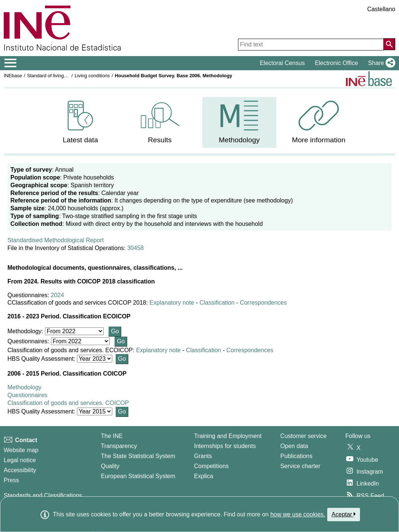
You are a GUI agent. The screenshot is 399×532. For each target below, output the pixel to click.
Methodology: (26, 331)
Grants (203, 456)
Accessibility (20, 470)
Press (11, 480)
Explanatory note (172, 303)
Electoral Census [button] (282, 63)
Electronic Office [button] (337, 63)
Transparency (119, 446)
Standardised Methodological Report (56, 240)
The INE (112, 436)
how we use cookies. (298, 514)
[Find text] (311, 45)
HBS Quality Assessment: (42, 359)
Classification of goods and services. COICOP (68, 403)
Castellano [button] (381, 9)
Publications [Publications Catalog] (296, 456)
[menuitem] (81, 122)
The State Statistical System (138, 456)
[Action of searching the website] (389, 44)
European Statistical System (138, 476)
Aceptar (344, 514)
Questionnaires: (29, 341)
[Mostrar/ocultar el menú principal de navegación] (11, 63)
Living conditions (92, 76)
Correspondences (263, 303)
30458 (136, 248)
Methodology (25, 387)
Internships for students (225, 446)
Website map (21, 450)
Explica (204, 476)
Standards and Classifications (43, 495)
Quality (110, 466)
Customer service (303, 436)
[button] (380, 63)
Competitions (211, 466)
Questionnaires (28, 395)
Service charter (300, 466)
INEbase (13, 76)
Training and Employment (228, 436)
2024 (58, 295)
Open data (294, 446)
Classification (217, 303)
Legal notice (20, 460)
